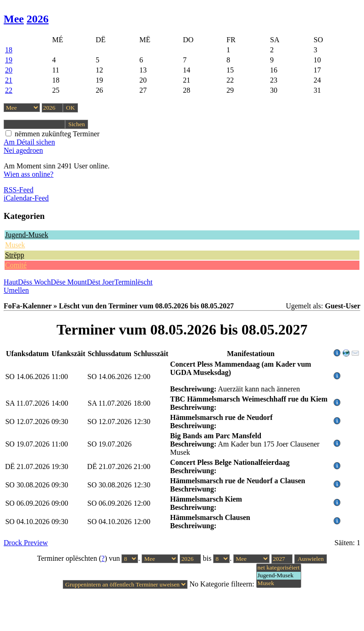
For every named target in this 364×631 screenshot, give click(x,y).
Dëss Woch (34, 282)
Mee (14, 19)
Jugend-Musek (27, 235)
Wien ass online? (29, 174)
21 (9, 80)
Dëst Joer (101, 282)
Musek (15, 245)
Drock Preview (26, 543)
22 (9, 90)
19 (9, 60)
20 (9, 70)
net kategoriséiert (279, 568)
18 (9, 50)
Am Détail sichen (29, 142)
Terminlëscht (134, 282)
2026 (38, 19)
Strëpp (15, 255)
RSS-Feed (19, 190)
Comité (16, 265)
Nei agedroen (23, 150)
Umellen (16, 290)
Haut (11, 282)
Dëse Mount (69, 282)
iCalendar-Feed (26, 198)
